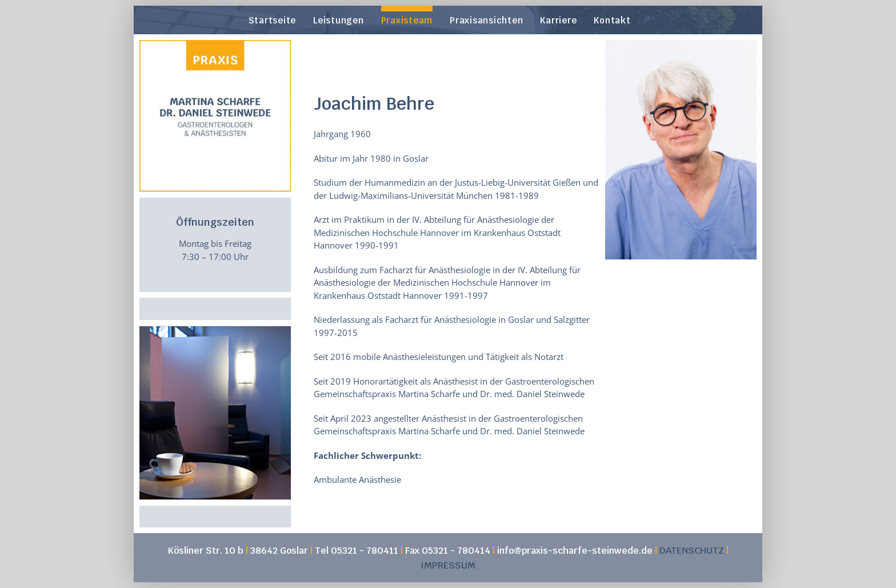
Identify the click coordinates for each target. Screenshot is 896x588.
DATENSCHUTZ (692, 551)
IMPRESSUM (448, 565)
